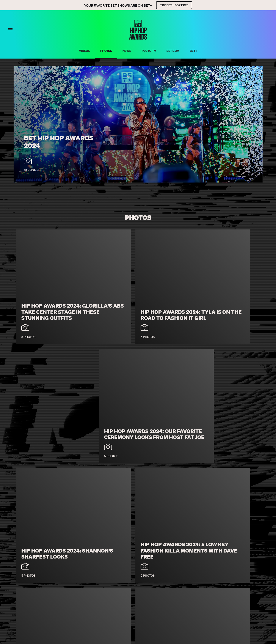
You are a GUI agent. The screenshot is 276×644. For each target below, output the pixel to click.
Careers (102, 599)
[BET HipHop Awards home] (138, 38)
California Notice (147, 593)
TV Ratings (123, 599)
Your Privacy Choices (109, 593)
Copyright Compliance (71, 599)
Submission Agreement (222, 593)
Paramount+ (148, 599)
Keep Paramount (177, 599)
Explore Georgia (210, 599)
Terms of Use (75, 593)
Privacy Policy (48, 593)
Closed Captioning (183, 593)
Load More (138, 569)
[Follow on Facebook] (122, 610)
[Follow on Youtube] (154, 610)
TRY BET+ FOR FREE (174, 5)
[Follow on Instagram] (143, 610)
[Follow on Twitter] (133, 610)
